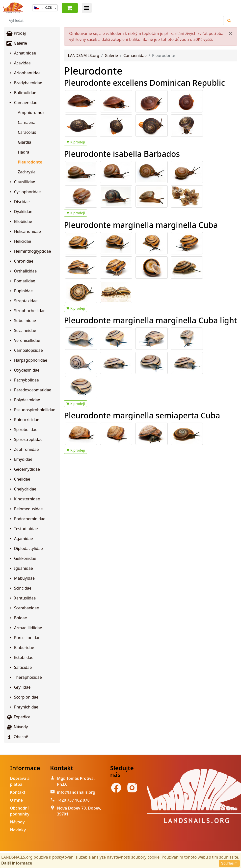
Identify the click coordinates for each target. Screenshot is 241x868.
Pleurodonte (30, 162)
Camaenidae (23, 103)
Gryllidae (19, 687)
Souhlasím (229, 863)
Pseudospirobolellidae (32, 410)
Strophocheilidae (27, 311)
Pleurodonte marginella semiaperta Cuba (142, 415)
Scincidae (20, 588)
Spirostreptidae (25, 439)
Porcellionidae (24, 638)
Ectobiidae (21, 657)
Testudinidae (23, 529)
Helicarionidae (24, 231)
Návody (17, 727)
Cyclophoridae (24, 192)
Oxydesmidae (24, 370)
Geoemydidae (24, 469)
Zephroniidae (23, 449)
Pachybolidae (23, 380)
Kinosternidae (24, 499)
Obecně (17, 737)
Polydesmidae (24, 400)
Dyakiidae (20, 212)
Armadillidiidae (25, 628)
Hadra (24, 152)
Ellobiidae (20, 221)
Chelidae (19, 479)
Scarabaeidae (23, 608)
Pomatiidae (22, 281)
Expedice (18, 717)
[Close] (230, 33)
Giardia (25, 142)
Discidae (19, 202)
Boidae (17, 618)
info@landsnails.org (76, 792)
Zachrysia (27, 172)
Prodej (16, 33)
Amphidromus (31, 112)
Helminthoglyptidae (29, 251)
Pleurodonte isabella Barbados (122, 154)
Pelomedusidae (25, 509)
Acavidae (19, 63)
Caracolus (27, 132)
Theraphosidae (25, 677)
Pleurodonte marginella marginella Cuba (141, 225)
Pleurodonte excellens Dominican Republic (144, 83)
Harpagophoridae (27, 360)
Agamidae (20, 539)
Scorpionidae (23, 697)
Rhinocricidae (24, 420)
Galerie (16, 43)
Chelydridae (22, 489)
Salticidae (20, 667)
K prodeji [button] (75, 142)
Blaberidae (21, 648)
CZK (49, 8)
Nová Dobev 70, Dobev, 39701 (79, 811)
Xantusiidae (22, 598)
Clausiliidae (22, 182)
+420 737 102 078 (73, 800)
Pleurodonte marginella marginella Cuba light (150, 320)
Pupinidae (20, 291)
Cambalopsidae (25, 350)
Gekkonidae (22, 558)
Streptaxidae (23, 301)
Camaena (27, 122)
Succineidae (22, 330)
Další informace (17, 863)
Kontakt (18, 792)
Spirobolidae (23, 430)
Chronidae (21, 261)
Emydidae (20, 459)
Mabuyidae (21, 578)
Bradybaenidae (25, 83)
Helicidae (20, 241)
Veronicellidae (24, 340)
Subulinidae (22, 321)
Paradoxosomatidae (30, 390)
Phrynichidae (23, 707)
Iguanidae (20, 568)
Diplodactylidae (25, 548)
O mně (16, 800)
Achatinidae (22, 53)
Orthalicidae (22, 271)
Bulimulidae (22, 93)
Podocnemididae (27, 519)
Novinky (18, 830)
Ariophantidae (24, 73)
